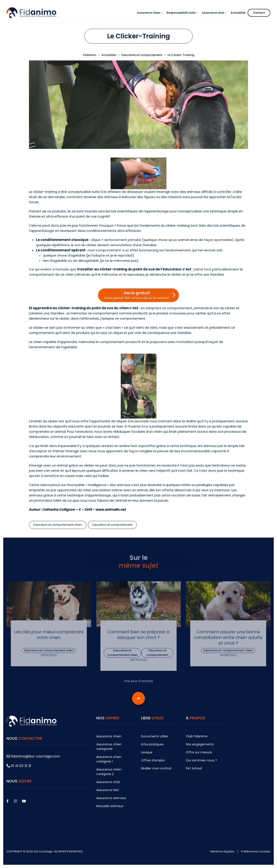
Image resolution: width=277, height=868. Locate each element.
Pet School (194, 768)
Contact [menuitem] (259, 13)
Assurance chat (108, 782)
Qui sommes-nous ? (201, 760)
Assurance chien (109, 736)
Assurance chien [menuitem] (150, 17)
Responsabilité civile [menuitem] (183, 17)
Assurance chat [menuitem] (215, 17)
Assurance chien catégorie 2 (109, 772)
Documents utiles (155, 736)
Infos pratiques (152, 744)
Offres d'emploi (153, 760)
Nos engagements (200, 744)
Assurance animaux (111, 798)
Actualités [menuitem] (238, 13)
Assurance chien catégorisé (109, 747)
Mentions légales (222, 852)
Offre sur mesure (199, 752)
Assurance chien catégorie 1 (109, 759)
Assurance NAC (108, 790)
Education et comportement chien (58, 525)
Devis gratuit (137, 295)
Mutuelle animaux (110, 806)
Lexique (147, 752)
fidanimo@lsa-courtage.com (33, 756)
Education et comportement (112, 525)
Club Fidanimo (197, 736)
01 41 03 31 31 (19, 766)
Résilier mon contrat (156, 768)
